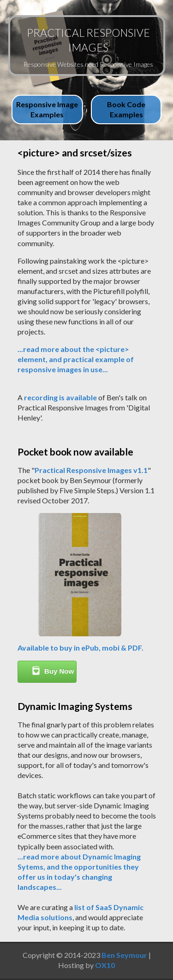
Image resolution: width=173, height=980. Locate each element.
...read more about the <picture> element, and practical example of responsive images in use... (76, 359)
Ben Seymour (124, 955)
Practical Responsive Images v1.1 (91, 470)
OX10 (105, 965)
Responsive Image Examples (47, 109)
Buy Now (53, 671)
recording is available (60, 397)
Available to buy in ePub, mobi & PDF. (81, 648)
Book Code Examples (126, 109)
